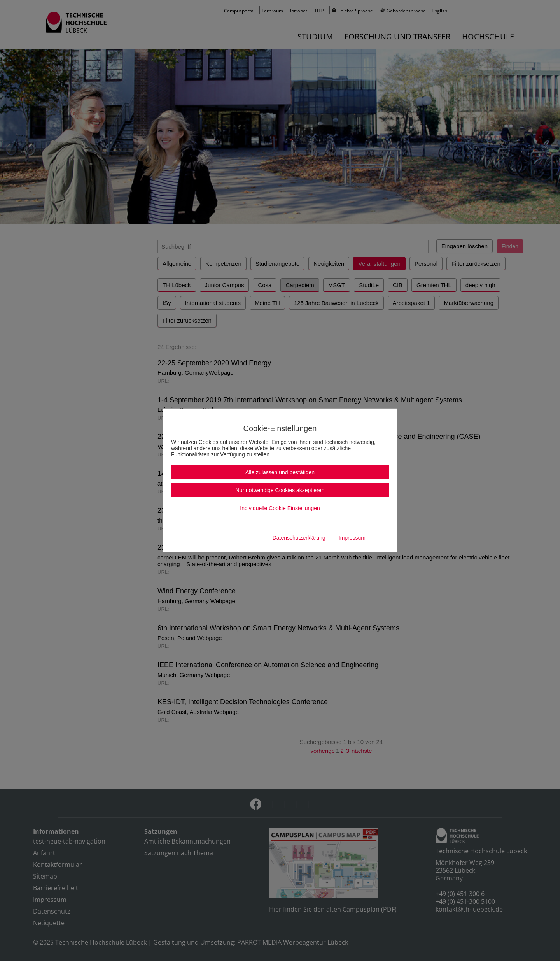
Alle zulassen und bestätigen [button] (280, 472)
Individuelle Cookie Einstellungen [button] (280, 508)
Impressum (352, 538)
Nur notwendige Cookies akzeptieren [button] (280, 490)
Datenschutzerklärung (299, 538)
